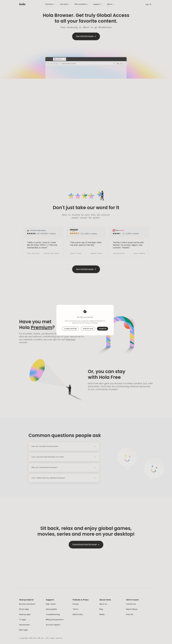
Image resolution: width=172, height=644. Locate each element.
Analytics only (88, 329)
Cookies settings (70, 329)
